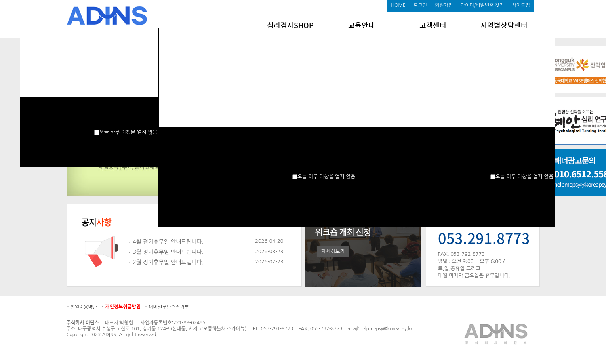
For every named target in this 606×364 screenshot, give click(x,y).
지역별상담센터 (504, 25)
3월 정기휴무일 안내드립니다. (169, 252)
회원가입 (444, 5)
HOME (398, 5)
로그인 (420, 5)
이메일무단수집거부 (169, 307)
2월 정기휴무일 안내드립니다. (169, 262)
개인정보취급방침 (123, 307)
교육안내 (362, 25)
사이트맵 (521, 5)
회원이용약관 (84, 307)
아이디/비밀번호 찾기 (482, 5)
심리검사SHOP (290, 25)
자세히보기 (333, 251)
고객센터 (433, 25)
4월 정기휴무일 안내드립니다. (169, 242)
